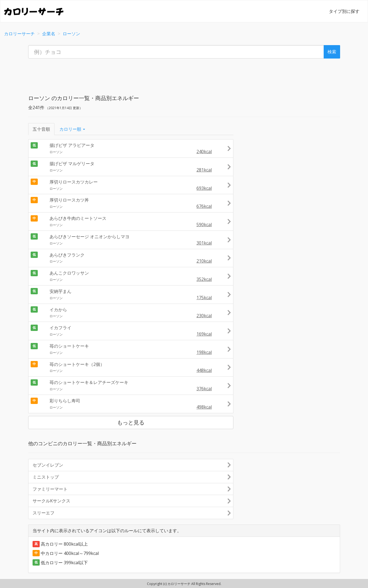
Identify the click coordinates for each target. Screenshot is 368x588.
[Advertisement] (184, 75)
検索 (332, 52)
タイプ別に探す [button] (344, 11)
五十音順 (41, 129)
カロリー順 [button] (72, 129)
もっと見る (131, 422)
